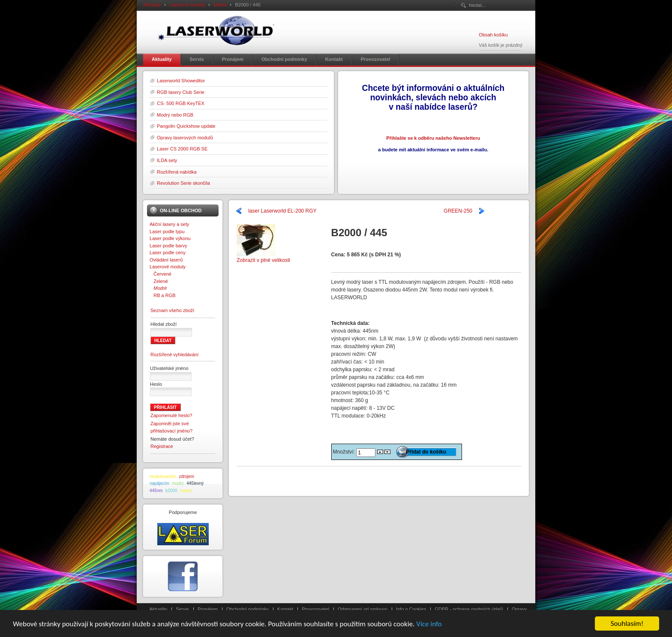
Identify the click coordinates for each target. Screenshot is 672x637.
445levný (195, 483)
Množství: (345, 452)
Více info (429, 624)
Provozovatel (315, 609)
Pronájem (208, 609)
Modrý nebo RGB (175, 115)
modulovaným (163, 476)
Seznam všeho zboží (172, 310)
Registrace (162, 446)
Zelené (159, 281)
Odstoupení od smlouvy (363, 609)
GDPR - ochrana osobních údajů (469, 609)
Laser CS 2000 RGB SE (182, 149)
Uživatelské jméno (169, 368)
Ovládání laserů (166, 260)
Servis (182, 609)
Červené (160, 274)
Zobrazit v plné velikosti (263, 257)
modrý (178, 483)
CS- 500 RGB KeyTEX (181, 103)
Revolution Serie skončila (183, 183)
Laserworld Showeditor (181, 81)
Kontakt (285, 609)
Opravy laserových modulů (185, 138)
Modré (220, 5)
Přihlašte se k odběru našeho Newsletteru (433, 138)
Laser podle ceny (168, 252)
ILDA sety (167, 160)
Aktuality (152, 5)
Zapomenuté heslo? (171, 415)
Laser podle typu (167, 231)
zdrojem (186, 476)
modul (186, 491)
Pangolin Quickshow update (186, 126)
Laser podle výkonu (170, 238)
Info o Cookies (411, 609)
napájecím (159, 483)
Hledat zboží (163, 324)
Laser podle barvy (168, 246)
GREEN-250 (458, 211)
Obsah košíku (493, 35)
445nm (156, 491)
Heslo (156, 384)
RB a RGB (163, 295)
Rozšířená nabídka (177, 172)
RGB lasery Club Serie (181, 92)
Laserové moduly (187, 5)
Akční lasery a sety (169, 224)
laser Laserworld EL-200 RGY (282, 211)
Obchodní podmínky (247, 609)
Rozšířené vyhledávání (174, 355)
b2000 (171, 491)
